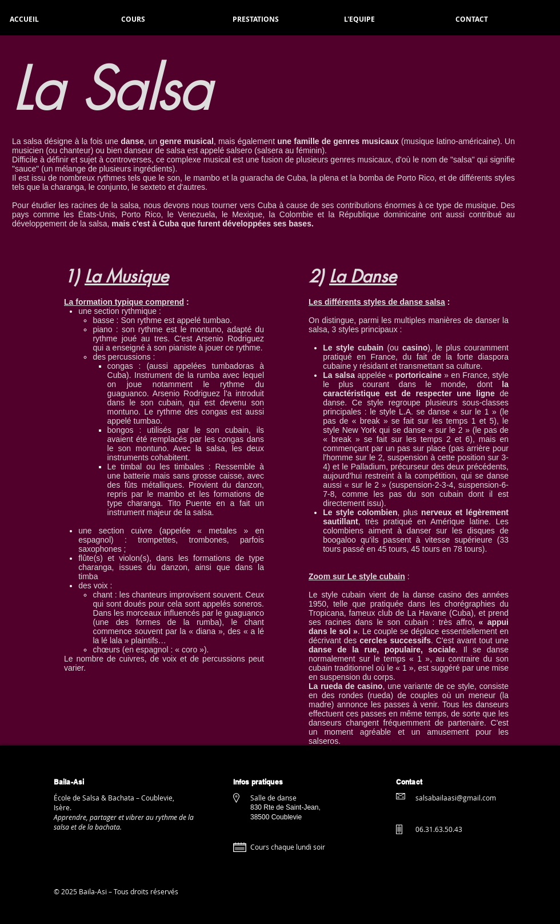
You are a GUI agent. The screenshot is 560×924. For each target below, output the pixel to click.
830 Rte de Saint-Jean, (286, 807)
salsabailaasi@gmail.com (456, 798)
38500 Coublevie (276, 817)
